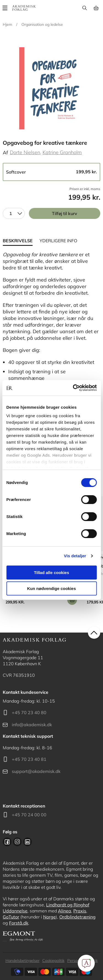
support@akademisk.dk (36, 771)
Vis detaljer (75, 556)
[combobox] (14, 213)
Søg (84, 8)
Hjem (7, 24)
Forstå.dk (19, 923)
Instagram (17, 842)
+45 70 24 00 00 (29, 815)
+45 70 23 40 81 (29, 759)
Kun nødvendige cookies (52, 588)
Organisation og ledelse (42, 24)
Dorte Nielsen (25, 152)
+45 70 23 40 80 (29, 712)
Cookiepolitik (53, 960)
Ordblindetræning (77, 917)
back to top (94, 632)
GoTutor (11, 917)
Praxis (80, 911)
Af (5, 153)
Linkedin (27, 842)
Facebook (7, 842)
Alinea (65, 911)
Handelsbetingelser (23, 960)
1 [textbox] (11, 213)
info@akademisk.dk (32, 725)
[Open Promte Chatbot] (86, 963)
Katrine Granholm (62, 152)
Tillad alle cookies (51, 573)
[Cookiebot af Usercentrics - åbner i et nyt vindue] (73, 388)
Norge (49, 917)
